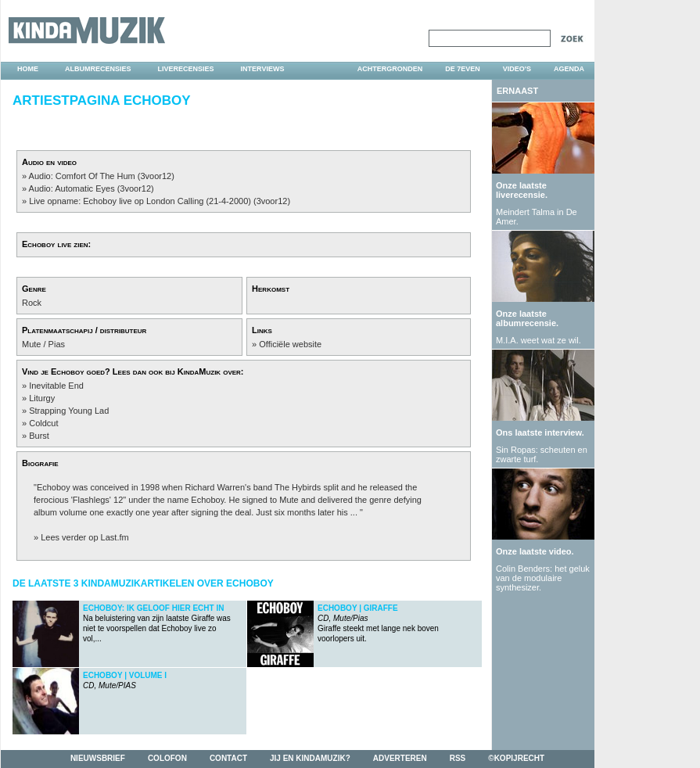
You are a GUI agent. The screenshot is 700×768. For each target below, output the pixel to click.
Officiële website (290, 344)
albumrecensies (98, 69)
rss (458, 758)
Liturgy (42, 398)
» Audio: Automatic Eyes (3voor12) (88, 188)
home (28, 69)
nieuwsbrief (98, 758)
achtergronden (390, 69)
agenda (569, 69)
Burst (39, 436)
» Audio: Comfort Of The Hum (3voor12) (98, 176)
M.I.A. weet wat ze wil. (538, 340)
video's (517, 69)
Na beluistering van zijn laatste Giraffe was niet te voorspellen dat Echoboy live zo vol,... (157, 623)
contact (228, 758)
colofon (167, 758)
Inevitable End (56, 386)
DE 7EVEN (463, 69)
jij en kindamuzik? (310, 758)
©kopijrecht (516, 758)
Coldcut (43, 423)
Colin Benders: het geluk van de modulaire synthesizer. (543, 578)
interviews (263, 69)
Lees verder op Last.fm (85, 537)
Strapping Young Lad (69, 411)
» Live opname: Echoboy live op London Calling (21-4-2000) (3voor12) (156, 201)
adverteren (400, 758)
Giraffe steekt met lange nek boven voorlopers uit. (378, 623)
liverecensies (186, 69)
